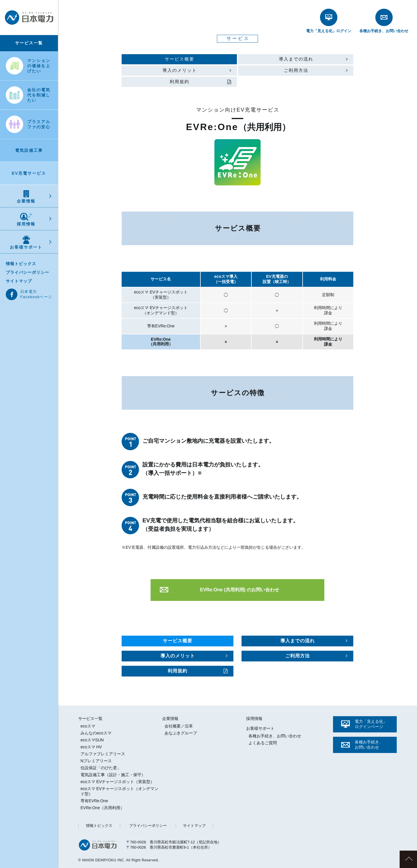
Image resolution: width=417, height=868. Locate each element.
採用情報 (26, 219)
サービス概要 (180, 59)
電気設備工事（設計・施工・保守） (113, 775)
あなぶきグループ (181, 733)
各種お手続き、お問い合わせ (275, 736)
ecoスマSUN (92, 740)
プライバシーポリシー (28, 272)
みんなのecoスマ (96, 733)
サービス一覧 (29, 43)
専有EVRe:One (94, 801)
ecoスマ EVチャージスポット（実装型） (117, 782)
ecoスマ (88, 726)
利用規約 (180, 82)
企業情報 (26, 197)
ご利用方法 (296, 70)
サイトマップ (19, 281)
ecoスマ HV (91, 747)
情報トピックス (21, 264)
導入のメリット (180, 70)
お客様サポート (26, 242)
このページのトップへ (408, 859)
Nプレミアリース (96, 761)
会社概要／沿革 (179, 726)
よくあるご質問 (263, 743)
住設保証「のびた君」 (101, 768)
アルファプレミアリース (103, 754)
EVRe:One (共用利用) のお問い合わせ (240, 590)
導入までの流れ (296, 59)
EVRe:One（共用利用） (102, 808)
